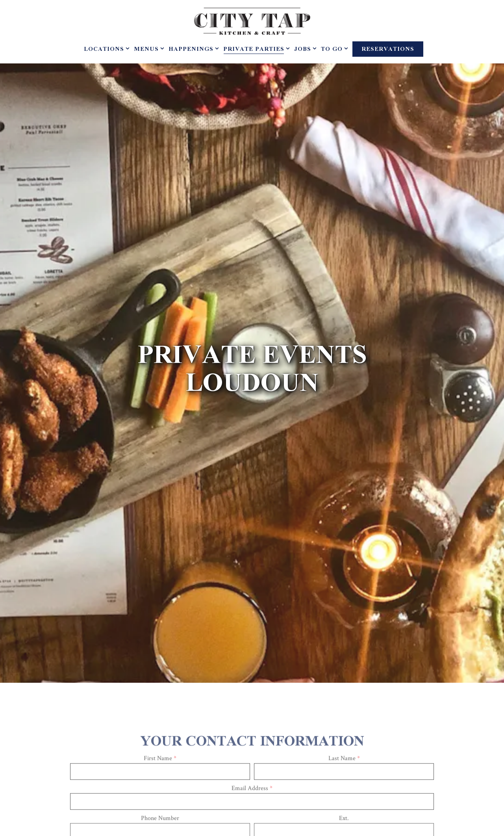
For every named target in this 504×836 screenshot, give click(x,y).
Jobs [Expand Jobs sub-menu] (304, 49)
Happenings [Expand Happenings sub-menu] (192, 49)
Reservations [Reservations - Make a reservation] (388, 49)
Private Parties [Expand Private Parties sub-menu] (255, 49)
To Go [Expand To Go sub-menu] (333, 49)
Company (252, 793)
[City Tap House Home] (252, 21)
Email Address (252, 734)
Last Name (344, 704)
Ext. (344, 763)
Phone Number (160, 763)
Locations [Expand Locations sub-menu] (105, 49)
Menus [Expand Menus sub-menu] (147, 49)
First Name (160, 704)
